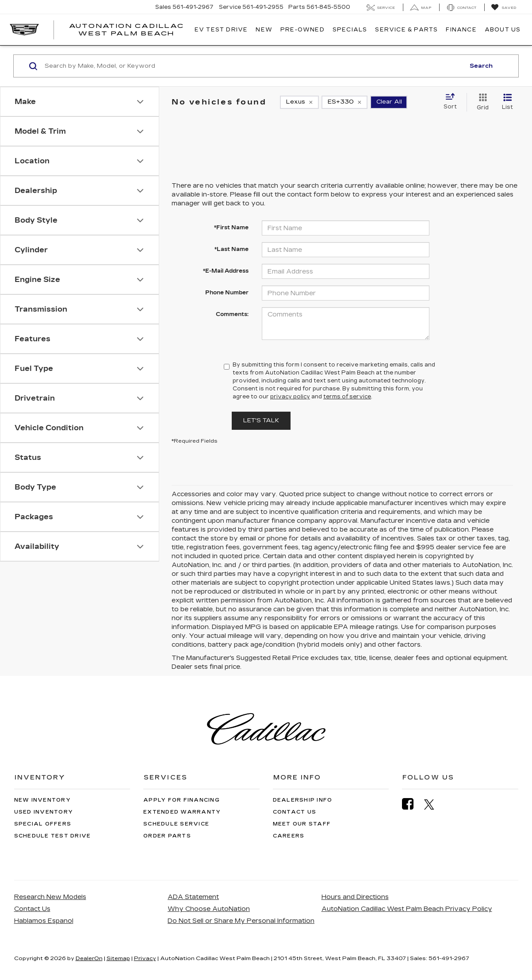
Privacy (145, 958)
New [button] (264, 30)
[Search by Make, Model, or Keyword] (253, 66)
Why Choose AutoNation (209, 909)
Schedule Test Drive (53, 836)
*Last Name (232, 249)
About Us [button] (503, 30)
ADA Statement (193, 897)
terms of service (347, 397)
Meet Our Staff (302, 824)
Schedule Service (176, 824)
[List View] (507, 102)
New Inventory (42, 800)
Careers (289, 836)
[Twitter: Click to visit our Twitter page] (434, 804)
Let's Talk (261, 421)
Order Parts (167, 836)
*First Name (231, 228)
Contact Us (295, 812)
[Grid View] (481, 102)
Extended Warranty (182, 812)
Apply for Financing (182, 800)
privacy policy (290, 397)
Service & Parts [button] (406, 30)
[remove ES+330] (344, 102)
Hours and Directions (355, 897)
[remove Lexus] (299, 102)
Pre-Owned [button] (302, 30)
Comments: (232, 314)
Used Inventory (44, 812)
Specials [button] (350, 30)
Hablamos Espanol (44, 921)
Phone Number (227, 293)
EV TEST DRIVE (221, 30)
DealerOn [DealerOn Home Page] (89, 958)
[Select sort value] (453, 102)
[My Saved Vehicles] (503, 8)
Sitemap (118, 958)
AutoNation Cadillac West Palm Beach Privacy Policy (407, 909)
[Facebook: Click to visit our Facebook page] (412, 804)
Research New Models (50, 897)
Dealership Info (303, 800)
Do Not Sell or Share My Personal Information (241, 921)
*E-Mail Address (226, 271)
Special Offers (43, 824)
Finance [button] (461, 30)
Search (481, 66)
